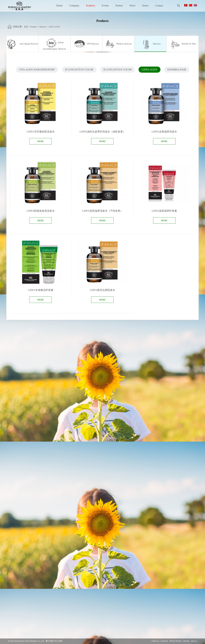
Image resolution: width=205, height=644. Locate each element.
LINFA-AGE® (54, 25)
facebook (164, 641)
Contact (159, 6)
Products (90, 6)
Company (74, 6)
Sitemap (186, 641)
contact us (155, 641)
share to (194, 641)
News (132, 6)
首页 (26, 25)
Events (105, 6)
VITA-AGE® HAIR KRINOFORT (37, 71)
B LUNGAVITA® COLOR (79, 71)
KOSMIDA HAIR (177, 71)
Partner (119, 6)
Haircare (43, 25)
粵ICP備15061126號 (54, 641)
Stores (145, 6)
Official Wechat (175, 641)
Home (59, 6)
